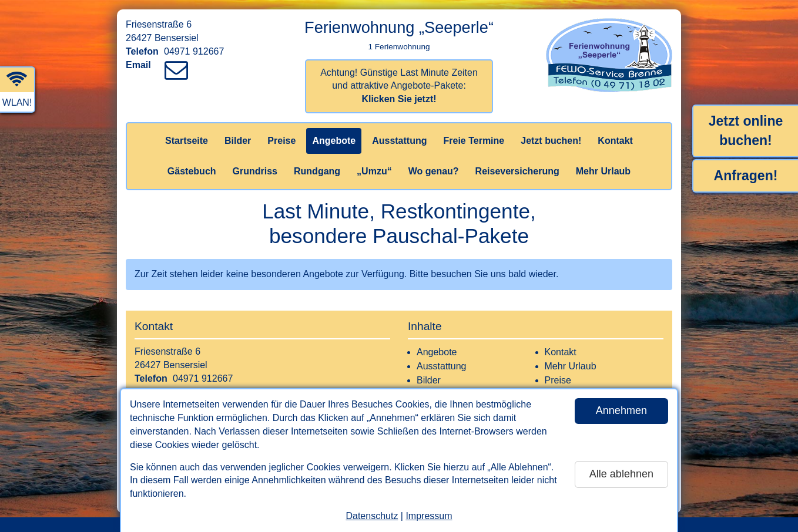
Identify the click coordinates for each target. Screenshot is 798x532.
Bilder (238, 141)
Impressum (429, 516)
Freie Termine (474, 141)
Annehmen (621, 410)
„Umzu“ (374, 171)
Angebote (334, 141)
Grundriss (255, 171)
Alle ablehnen (621, 474)
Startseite (187, 141)
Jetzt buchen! (551, 141)
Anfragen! (746, 176)
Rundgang (317, 171)
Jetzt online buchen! (746, 131)
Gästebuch (192, 171)
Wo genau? (434, 171)
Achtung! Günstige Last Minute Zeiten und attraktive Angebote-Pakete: (399, 86)
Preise (281, 141)
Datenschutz (372, 516)
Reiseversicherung (517, 171)
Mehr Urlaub (603, 171)
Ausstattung (399, 141)
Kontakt (615, 141)
